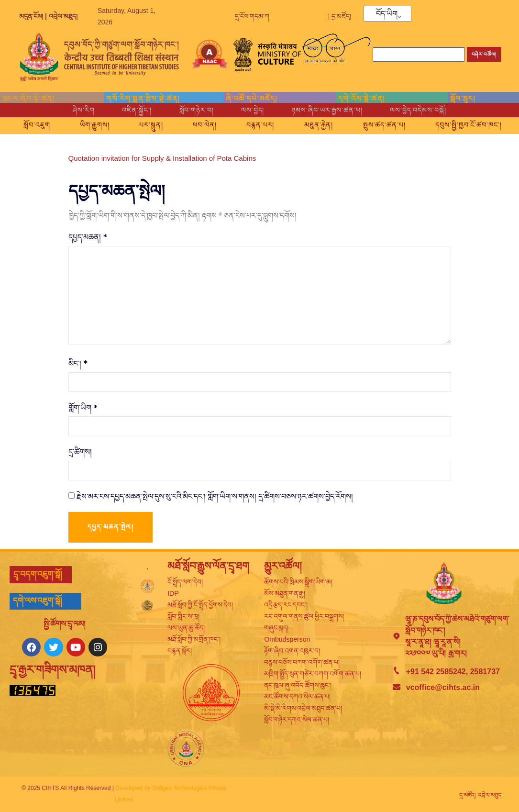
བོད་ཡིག (387, 14)
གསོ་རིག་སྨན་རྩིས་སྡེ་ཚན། (143, 98)
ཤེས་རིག (69, 110)
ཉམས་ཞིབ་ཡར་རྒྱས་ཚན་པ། (334, 110)
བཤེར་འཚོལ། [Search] (484, 54)
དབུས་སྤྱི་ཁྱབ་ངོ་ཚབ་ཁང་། (263, 135)
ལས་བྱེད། (253, 110)
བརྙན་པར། (315, 123)
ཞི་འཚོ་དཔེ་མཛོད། (252, 98)
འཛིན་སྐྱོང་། (126, 110)
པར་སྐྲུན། (194, 123)
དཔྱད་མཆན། (88, 237)
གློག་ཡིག (83, 410)
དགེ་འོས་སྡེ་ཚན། (361, 98)
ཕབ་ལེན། (254, 123)
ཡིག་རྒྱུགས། (131, 123)
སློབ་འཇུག (67, 123)
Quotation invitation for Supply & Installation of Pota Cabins (162, 158)
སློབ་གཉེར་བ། (191, 110)
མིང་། (78, 365)
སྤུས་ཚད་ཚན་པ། (452, 123)
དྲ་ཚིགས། (80, 455)
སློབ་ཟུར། (463, 98)
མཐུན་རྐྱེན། (379, 123)
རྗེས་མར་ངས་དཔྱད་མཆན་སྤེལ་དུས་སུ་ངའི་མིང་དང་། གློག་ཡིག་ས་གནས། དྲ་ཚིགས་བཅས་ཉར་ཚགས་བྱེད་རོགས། (215, 499)
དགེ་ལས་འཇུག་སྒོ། (38, 604)
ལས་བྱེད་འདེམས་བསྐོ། (432, 110)
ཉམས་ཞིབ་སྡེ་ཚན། (29, 98)
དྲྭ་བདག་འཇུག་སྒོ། (38, 577)
